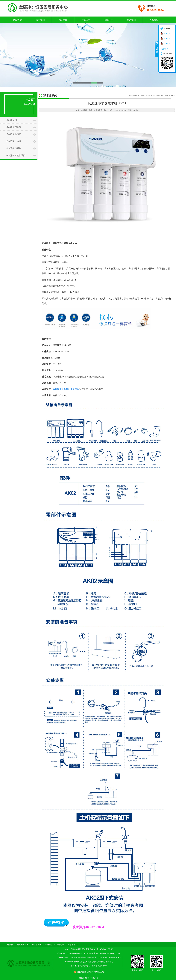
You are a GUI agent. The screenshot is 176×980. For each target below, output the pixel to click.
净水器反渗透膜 (13, 134)
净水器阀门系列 (13, 148)
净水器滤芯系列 (13, 127)
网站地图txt (37, 945)
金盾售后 (49, 945)
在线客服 (167, 33)
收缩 (157, 49)
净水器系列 (11, 120)
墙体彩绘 (60, 945)
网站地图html (22, 945)
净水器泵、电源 (13, 141)
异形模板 (72, 945)
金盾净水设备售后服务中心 (66, 389)
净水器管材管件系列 (16, 156)
